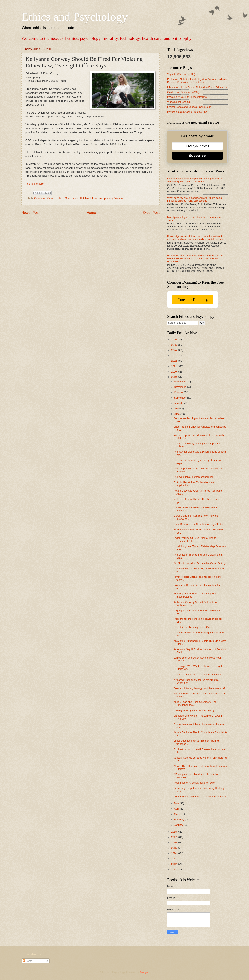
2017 (174, 837)
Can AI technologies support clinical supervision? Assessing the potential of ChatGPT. (194, 180)
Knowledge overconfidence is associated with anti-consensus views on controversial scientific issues (195, 238)
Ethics (60, 198)
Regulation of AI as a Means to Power (194, 783)
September (181, 398)
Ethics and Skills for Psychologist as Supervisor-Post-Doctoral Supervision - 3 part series (197, 81)
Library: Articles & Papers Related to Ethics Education (197, 87)
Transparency (106, 198)
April (177, 809)
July (177, 408)
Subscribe (197, 156)
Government (72, 198)
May (177, 803)
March (178, 814)
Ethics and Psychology (75, 17)
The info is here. (35, 184)
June (177, 414)
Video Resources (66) (179, 102)
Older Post (151, 213)
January (179, 825)
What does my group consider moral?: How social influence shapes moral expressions (195, 199)
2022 (174, 361)
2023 (174, 356)
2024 (174, 350)
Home (91, 213)
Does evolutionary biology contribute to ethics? (199, 688)
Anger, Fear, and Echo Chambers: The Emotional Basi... (195, 703)
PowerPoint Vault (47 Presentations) (187, 97)
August (178, 403)
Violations (120, 198)
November (180, 387)
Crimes (51, 198)
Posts (27, 961)
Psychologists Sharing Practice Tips (187, 112)
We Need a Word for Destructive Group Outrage (200, 563)
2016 (174, 842)
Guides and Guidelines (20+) (183, 92)
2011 (174, 869)
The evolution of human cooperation (193, 477)
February (179, 819)
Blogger (144, 972)
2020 (174, 372)
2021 (174, 366)
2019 (174, 377)
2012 (174, 864)
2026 (174, 339)
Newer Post (30, 213)
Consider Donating (193, 300)
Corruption (40, 198)
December (180, 382)
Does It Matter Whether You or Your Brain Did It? (200, 797)
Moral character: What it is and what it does (198, 674)
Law (94, 198)
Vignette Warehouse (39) (181, 74)
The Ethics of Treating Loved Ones (193, 627)
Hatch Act (85, 198)
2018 (174, 832)
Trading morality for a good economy (194, 710)
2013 (174, 859)
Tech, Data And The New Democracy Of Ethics (199, 524)
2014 (174, 853)
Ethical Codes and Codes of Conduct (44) (190, 107)
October (179, 392)
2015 (174, 848)
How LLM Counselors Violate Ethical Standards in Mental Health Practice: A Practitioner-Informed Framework (195, 258)
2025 (174, 345)
